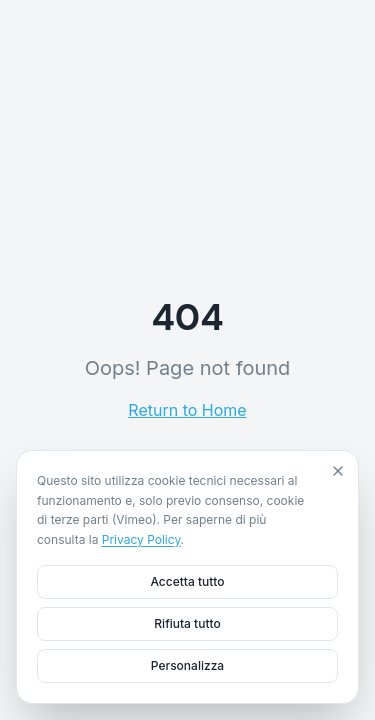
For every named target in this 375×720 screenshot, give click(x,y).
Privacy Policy (141, 539)
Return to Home (187, 410)
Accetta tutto (187, 581)
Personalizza (187, 665)
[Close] (338, 471)
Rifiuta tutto (187, 623)
